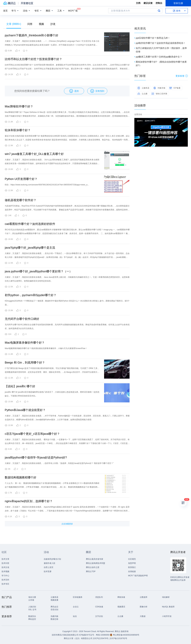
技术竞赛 (48, 571)
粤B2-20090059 (103, 635)
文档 (138, 3)
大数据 (143, 616)
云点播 (142, 94)
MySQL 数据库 (168, 607)
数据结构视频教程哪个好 (21, 477)
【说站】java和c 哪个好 (20, 386)
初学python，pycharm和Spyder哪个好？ (31, 295)
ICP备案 (175, 88)
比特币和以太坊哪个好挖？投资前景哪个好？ (33, 59)
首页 (5, 11)
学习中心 (5, 576)
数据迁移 (54, 619)
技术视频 (5, 571)
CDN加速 (99, 607)
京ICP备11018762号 (118, 638)
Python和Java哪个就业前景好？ (25, 410)
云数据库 (144, 597)
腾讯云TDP (91, 571)
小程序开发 (167, 616)
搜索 (159, 11)
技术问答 (5, 563)
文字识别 (99, 616)
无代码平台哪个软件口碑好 (22, 319)
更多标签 (182, 76)
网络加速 (121, 597)
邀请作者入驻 (50, 563)
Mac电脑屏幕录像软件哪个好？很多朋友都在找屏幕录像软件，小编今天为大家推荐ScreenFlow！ (46, 348)
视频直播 (54, 600)
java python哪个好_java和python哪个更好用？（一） (38, 271)
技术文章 (5, 559)
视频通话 (121, 607)
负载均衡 (54, 616)
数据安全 (32, 616)
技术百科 (5, 580)
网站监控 (32, 619)
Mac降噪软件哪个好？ (19, 106)
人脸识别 (32, 607)
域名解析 (166, 597)
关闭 (186, 121)
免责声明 (132, 563)
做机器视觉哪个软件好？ (21, 200)
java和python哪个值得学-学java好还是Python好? (36, 458)
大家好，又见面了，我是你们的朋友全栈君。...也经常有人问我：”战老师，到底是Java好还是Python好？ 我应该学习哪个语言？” (59, 463)
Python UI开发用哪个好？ (21, 179)
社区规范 (132, 559)
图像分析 (144, 607)
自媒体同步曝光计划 (52, 559)
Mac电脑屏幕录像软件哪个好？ (25, 343)
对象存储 (159, 88)
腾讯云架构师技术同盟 (95, 563)
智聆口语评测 (159, 94)
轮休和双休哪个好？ (18, 130)
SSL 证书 (32, 610)
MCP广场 (73, 10)
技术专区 (5, 584)
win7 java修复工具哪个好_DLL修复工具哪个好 (34, 154)
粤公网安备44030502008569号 (126, 635)
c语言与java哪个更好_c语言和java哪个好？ (32, 434)
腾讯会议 (54, 607)
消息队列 (99, 597)
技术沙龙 (5, 567)
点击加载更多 (67, 524)
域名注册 (32, 597)
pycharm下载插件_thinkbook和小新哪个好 (32, 35)
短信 (75, 616)
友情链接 (132, 571)
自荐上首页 (49, 567)
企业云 (76, 607)
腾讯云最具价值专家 (95, 559)
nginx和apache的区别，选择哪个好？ (29, 501)
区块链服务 (78, 597)
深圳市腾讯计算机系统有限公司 (65, 635)
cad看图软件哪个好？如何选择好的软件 (30, 224)
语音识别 (54, 610)
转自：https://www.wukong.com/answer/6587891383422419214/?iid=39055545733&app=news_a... (47, 185)
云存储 (31, 600)
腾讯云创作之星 (93, 567)
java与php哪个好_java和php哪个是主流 (30, 248)
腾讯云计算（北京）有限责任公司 (78, 638)
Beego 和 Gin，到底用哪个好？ (25, 363)
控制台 (159, 3)
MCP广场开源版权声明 (138, 576)
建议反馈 (148, 3)
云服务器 (143, 88)
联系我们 (132, 567)
